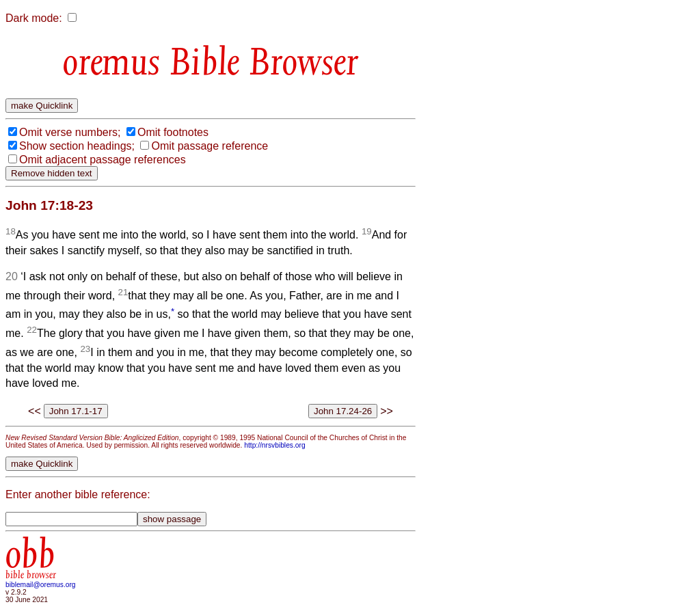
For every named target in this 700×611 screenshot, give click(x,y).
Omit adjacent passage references (103, 160)
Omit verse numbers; (70, 132)
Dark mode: (34, 18)
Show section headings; (77, 146)
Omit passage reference (210, 146)
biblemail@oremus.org (41, 585)
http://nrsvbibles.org (274, 445)
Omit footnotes (173, 132)
